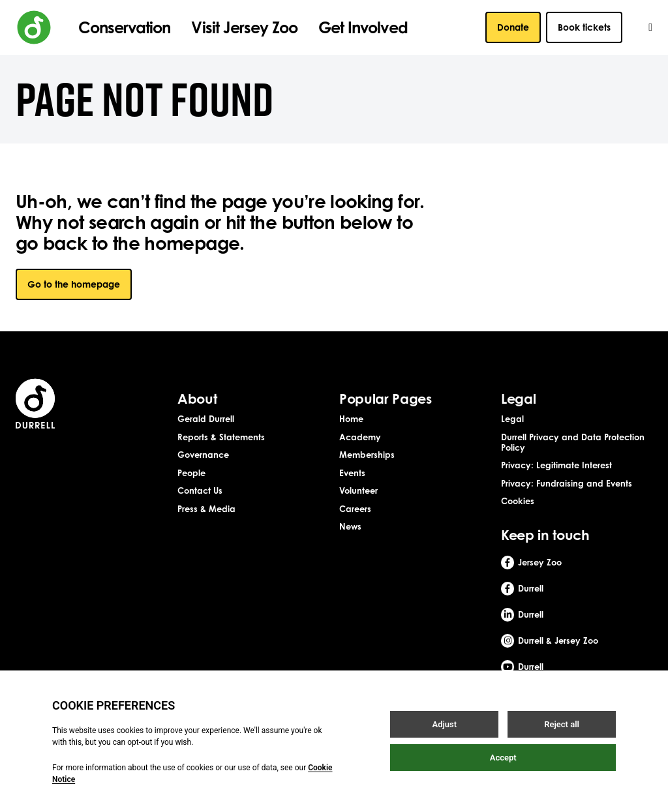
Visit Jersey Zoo (244, 27)
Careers (355, 509)
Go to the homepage (74, 284)
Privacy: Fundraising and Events (567, 483)
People (191, 473)
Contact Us (200, 490)
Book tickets (584, 27)
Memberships (367, 455)
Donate (513, 27)
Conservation (124, 27)
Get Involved (363, 27)
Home (351, 419)
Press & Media (206, 509)
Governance (203, 455)
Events (352, 473)
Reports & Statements (221, 437)
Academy (360, 437)
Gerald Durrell (206, 419)
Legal (512, 419)
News (350, 526)
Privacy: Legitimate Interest (556, 465)
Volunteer (358, 490)
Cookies (518, 501)
